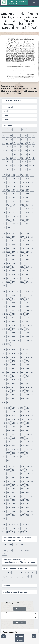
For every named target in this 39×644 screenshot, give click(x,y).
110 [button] (18, 179)
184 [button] (4, 220)
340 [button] (27, 310)
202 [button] (13, 233)
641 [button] (32, 485)
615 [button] (9, 474)
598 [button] (4, 461)
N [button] (6, 576)
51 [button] (22, 150)
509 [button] (13, 412)
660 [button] (23, 496)
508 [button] (9, 412)
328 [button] (4, 306)
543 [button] (9, 431)
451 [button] (13, 376)
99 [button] (33, 169)
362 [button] (32, 321)
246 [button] (23, 256)
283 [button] (32, 274)
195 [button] (23, 224)
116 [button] (13, 182)
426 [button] (27, 361)
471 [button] (9, 387)
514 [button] (4, 416)
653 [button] (23, 493)
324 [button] (18, 303)
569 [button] (32, 442)
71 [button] (30, 158)
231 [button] (18, 248)
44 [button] (30, 147)
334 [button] (32, 306)
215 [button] (9, 241)
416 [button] (13, 357)
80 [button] (30, 162)
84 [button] (11, 165)
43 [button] (26, 147)
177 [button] (4, 216)
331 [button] (18, 306)
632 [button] (23, 481)
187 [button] (18, 220)
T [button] (24, 576)
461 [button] (27, 380)
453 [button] (23, 376)
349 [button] (4, 318)
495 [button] (23, 399)
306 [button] (32, 291)
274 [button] (23, 271)
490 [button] (32, 395)
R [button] (19, 576)
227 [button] (32, 244)
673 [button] (18, 504)
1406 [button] (4, 554)
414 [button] (4, 357)
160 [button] (23, 205)
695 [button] (23, 515)
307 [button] (4, 295)
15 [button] (22, 135)
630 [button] (13, 481)
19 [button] (3, 139)
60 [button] (22, 154)
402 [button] (13, 350)
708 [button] (9, 528)
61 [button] (26, 154)
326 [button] (27, 303)
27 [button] (33, 139)
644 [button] (13, 489)
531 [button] (18, 423)
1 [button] (3, 130)
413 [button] (32, 353)
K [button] (33, 572)
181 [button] (23, 216)
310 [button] (18, 295)
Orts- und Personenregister (15, 568)
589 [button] (27, 453)
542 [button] (4, 431)
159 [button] (18, 205)
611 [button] (23, 470)
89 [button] (30, 165)
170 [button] (4, 212)
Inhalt (6, 115)
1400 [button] (4, 550)
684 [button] (4, 511)
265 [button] (13, 267)
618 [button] (23, 474)
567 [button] (23, 442)
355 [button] (32, 318)
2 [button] (6, 130)
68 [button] (18, 158)
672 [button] (13, 504)
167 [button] (23, 209)
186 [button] (13, 220)
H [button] (25, 572)
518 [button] (23, 416)
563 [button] (4, 442)
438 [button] (18, 368)
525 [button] (23, 419)
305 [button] (27, 291)
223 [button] (13, 244)
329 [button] (9, 306)
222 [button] (9, 244)
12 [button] (11, 135)
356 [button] (4, 321)
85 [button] (15, 165)
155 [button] (32, 201)
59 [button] (18, 154)
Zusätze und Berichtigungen (15, 592)
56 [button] (7, 154)
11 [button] (7, 135)
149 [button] (4, 201)
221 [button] (4, 244)
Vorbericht (8, 119)
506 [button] (32, 408)
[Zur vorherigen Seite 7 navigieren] (3, 636)
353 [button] (23, 318)
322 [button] (9, 303)
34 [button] (26, 143)
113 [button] (32, 179)
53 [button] (30, 150)
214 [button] (4, 241)
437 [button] (13, 368)
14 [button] (18, 135)
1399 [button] (21, 544)
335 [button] (4, 310)
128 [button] (4, 190)
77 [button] (18, 162)
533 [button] (27, 423)
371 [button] (9, 329)
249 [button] (4, 259)
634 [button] (32, 481)
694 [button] (18, 515)
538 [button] (18, 427)
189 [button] (27, 220)
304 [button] (23, 291)
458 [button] (13, 380)
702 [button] (13, 525)
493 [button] (13, 399)
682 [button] (27, 508)
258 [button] (13, 263)
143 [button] (9, 197)
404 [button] (23, 350)
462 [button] (32, 380)
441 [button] (32, 368)
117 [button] (18, 182)
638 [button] (18, 485)
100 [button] (4, 175)
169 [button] (32, 209)
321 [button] (4, 303)
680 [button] (18, 508)
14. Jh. (6, 613)
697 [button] (32, 515)
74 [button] (7, 162)
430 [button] (13, 365)
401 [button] (9, 350)
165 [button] (13, 209)
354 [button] (27, 318)
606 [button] (32, 466)
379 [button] (13, 333)
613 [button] (32, 470)
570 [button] (4, 446)
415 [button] (9, 357)
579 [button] (13, 449)
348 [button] (32, 314)
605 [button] (27, 466)
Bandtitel (7, 111)
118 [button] (23, 182)
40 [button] (15, 147)
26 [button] (30, 139)
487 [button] (18, 395)
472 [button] (13, 387)
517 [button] (18, 416)
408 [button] (9, 353)
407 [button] (4, 353)
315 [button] (9, 299)
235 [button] (4, 252)
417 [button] (18, 357)
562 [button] (32, 438)
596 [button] (27, 457)
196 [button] (27, 224)
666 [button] (18, 500)
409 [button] (13, 353)
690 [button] (32, 511)
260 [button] (23, 263)
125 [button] (23, 186)
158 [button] (13, 205)
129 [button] (9, 190)
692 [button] (9, 515)
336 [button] (9, 310)
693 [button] (13, 515)
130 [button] (13, 190)
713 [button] (32, 528)
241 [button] (32, 252)
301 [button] (9, 291)
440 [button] (27, 368)
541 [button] (32, 427)
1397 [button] (10, 544)
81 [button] (33, 162)
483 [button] (32, 391)
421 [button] (4, 361)
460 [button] (23, 380)
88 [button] (26, 165)
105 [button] (27, 175)
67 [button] (15, 158)
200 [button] (4, 233)
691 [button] (4, 515)
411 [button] (23, 353)
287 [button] (18, 278)
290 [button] (32, 278)
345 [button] (18, 314)
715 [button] (9, 532)
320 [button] (32, 299)
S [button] (21, 576)
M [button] (3, 576)
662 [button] (32, 496)
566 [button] (18, 442)
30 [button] (11, 143)
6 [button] (17, 130)
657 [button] (9, 496)
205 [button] (27, 233)
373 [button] (18, 329)
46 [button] (3, 150)
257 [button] (9, 263)
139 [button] (23, 194)
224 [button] (18, 244)
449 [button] (4, 376)
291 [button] (4, 282)
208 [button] (9, 237)
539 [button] (23, 427)
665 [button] (13, 500)
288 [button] (23, 278)
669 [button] (32, 500)
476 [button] (32, 387)
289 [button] (27, 278)
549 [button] (4, 434)
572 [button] (13, 446)
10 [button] (3, 135)
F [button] (19, 572)
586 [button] (13, 453)
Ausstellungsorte (10, 632)
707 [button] (4, 528)
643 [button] (9, 489)
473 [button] (18, 387)
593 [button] (13, 457)
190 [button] (32, 220)
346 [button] (23, 314)
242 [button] (4, 256)
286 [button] (13, 278)
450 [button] (9, 376)
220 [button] (32, 241)
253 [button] (23, 259)
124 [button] (18, 186)
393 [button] (13, 340)
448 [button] (32, 372)
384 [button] (4, 336)
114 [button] (4, 182)
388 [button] (23, 336)
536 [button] (9, 427)
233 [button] (27, 248)
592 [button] (9, 457)
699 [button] (9, 519)
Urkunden (8, 126)
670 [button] (4, 504)
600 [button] (4, 466)
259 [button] (18, 263)
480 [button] (18, 391)
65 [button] (7, 158)
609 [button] (13, 470)
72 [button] (33, 158)
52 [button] (26, 150)
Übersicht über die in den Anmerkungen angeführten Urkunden (19, 561)
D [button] (13, 572)
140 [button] (27, 194)
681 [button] (23, 508)
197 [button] (32, 224)
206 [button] (32, 233)
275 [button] (27, 271)
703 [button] (18, 525)
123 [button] (13, 186)
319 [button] (27, 299)
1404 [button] (27, 550)
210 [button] (18, 237)
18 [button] (33, 135)
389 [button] (27, 336)
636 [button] (9, 485)
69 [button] (22, 158)
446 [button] (23, 372)
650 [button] (9, 493)
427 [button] (32, 361)
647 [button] (27, 489)
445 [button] (18, 372)
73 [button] (3, 162)
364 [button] (9, 325)
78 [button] (22, 162)
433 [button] (27, 365)
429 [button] (9, 365)
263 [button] (4, 267)
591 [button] (4, 457)
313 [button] (32, 295)
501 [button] (9, 408)
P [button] (13, 576)
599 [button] (9, 461)
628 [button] (4, 481)
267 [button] (23, 267)
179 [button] (13, 216)
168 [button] (27, 209)
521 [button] (4, 419)
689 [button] (27, 511)
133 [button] (27, 190)
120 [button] (32, 182)
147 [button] (27, 197)
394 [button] (18, 340)
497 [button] (32, 399)
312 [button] (27, 295)
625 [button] (23, 478)
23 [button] (18, 139)
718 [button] (23, 532)
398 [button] (4, 344)
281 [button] (23, 274)
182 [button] (27, 216)
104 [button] (23, 175)
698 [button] (4, 519)
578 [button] (9, 449)
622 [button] (9, 478)
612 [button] (27, 470)
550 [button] (9, 434)
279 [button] (13, 274)
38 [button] (7, 147)
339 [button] (23, 310)
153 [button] (23, 201)
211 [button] (23, 237)
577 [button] (4, 449)
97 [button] (26, 169)
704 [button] (23, 525)
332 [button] (23, 306)
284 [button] (4, 278)
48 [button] (11, 150)
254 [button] (27, 259)
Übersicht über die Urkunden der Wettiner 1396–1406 (17, 539)
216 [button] (13, 241)
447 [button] (27, 372)
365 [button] (13, 325)
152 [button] (18, 201)
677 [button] (4, 508)
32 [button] (18, 143)
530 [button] (13, 423)
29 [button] (7, 143)
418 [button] (23, 357)
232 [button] (23, 248)
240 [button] (27, 252)
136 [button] (9, 194)
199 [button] (9, 227)
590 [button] (32, 453)
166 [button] (18, 209)
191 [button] (4, 224)
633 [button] (27, 481)
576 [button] (32, 446)
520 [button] (32, 416)
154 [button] (27, 201)
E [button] (16, 572)
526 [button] (27, 419)
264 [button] (9, 267)
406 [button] (32, 350)
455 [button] (32, 376)
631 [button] (18, 481)
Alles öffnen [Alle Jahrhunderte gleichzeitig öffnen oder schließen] (20, 609)
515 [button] (9, 416)
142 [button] (4, 197)
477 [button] (4, 391)
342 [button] (4, 314)
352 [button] (18, 318)
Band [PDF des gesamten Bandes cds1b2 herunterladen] (19, 640)
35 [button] (30, 143)
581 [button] (23, 449)
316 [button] (13, 299)
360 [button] (23, 321)
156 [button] (4, 205)
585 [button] (9, 453)
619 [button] (27, 474)
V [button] (30, 576)
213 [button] (32, 237)
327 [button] (32, 303)
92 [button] (7, 169)
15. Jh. (6, 617)
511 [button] (23, 412)
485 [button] (9, 395)
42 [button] (22, 147)
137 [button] (13, 194)
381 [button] (23, 333)
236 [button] (9, 252)
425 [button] (23, 361)
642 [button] (4, 489)
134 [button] (32, 190)
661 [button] (27, 496)
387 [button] (18, 336)
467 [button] (23, 384)
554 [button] (27, 434)
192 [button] (9, 224)
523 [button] (13, 419)
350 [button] (9, 318)
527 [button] (32, 419)
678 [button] (9, 508)
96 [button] (22, 169)
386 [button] (13, 336)
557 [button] (9, 438)
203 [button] (18, 233)
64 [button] (3, 158)
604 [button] (23, 466)
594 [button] (18, 457)
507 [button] (4, 412)
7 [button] (20, 130)
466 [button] (18, 384)
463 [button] (4, 384)
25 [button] (26, 139)
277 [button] (4, 274)
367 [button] (23, 325)
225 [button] (23, 244)
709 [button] (13, 528)
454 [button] (27, 376)
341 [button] (32, 310)
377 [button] (4, 333)
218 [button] (23, 241)
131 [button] (18, 190)
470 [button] (4, 387)
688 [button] (23, 511)
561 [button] (27, 438)
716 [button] (13, 532)
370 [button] (4, 329)
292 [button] (9, 282)
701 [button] (9, 525)
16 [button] (26, 135)
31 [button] (15, 143)
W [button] (33, 576)
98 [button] (30, 169)
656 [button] (4, 496)
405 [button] (27, 350)
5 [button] (14, 130)
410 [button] (18, 353)
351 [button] (13, 318)
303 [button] (18, 291)
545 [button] (18, 431)
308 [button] (9, 295)
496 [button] (27, 399)
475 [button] (27, 387)
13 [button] (15, 135)
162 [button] (32, 205)
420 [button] (32, 357)
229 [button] (9, 248)
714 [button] (4, 532)
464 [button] (9, 384)
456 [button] (4, 380)
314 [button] (4, 299)
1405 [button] (32, 550)
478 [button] (9, 391)
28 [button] (3, 143)
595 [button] (23, 457)
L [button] (35, 572)
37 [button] (3, 147)
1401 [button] (10, 550)
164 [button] (9, 209)
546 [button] (23, 431)
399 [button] (9, 344)
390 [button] (32, 336)
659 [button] (18, 496)
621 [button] (4, 478)
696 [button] (27, 515)
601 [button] (9, 466)
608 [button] (9, 470)
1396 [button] (4, 544)
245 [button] (18, 256)
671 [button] (9, 504)
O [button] (10, 576)
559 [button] (18, 438)
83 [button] (7, 165)
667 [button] (23, 500)
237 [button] (13, 252)
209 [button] (13, 237)
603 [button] (18, 466)
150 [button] (9, 201)
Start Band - (13, 101)
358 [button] (13, 321)
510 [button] (18, 412)
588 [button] (23, 453)
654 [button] (27, 493)
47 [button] (7, 150)
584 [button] (4, 453)
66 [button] (11, 158)
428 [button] (4, 365)
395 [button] (23, 340)
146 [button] (23, 197)
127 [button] (32, 186)
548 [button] (32, 431)
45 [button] (33, 147)
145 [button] (18, 197)
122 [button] (9, 186)
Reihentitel (8, 107)
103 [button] (18, 175)
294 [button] (18, 282)
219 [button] (27, 241)
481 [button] (23, 391)
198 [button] (4, 227)
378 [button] (9, 333)
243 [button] (9, 256)
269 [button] (32, 267)
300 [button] (4, 291)
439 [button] (23, 368)
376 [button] (32, 329)
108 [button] (9, 179)
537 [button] (13, 427)
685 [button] (9, 511)
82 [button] (3, 165)
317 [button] (18, 299)
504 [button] (23, 408)
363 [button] (4, 325)
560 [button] (23, 438)
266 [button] (18, 267)
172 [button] (13, 212)
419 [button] (27, 357)
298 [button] (4, 286)
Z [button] (3, 580)
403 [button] (18, 350)
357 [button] (9, 321)
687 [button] (18, 511)
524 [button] (18, 419)
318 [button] (23, 299)
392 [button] (9, 340)
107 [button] (4, 179)
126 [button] (27, 186)
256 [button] (4, 263)
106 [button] (32, 175)
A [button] (3, 572)
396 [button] (27, 340)
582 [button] (27, 449)
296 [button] (27, 282)
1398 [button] (16, 544)
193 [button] (13, 224)
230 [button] (13, 248)
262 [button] (32, 263)
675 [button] (27, 504)
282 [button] (27, 274)
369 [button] (32, 325)
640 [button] (27, 485)
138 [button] (18, 194)
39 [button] (11, 147)
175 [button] (27, 212)
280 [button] (18, 274)
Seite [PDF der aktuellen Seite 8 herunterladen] (20, 636)
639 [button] (23, 485)
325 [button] (23, 303)
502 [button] (13, 408)
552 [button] (18, 434)
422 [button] (9, 361)
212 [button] (27, 237)
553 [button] (23, 434)
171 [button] (9, 212)
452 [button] (18, 376)
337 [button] (13, 310)
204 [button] (23, 233)
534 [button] (32, 423)
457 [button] (9, 380)
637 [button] (13, 485)
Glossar (7, 586)
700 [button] (4, 525)
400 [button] (4, 350)
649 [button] (4, 493)
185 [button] (9, 220)
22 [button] (15, 139)
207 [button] (4, 237)
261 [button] (27, 263)
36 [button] (33, 143)
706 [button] (32, 525)
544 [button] (13, 431)
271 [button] (9, 271)
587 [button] (18, 453)
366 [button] (18, 325)
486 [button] (13, 395)
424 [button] (18, 361)
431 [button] (18, 365)
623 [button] (13, 478)
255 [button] (32, 259)
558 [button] (13, 438)
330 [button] (13, 306)
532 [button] (23, 423)
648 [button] (32, 489)
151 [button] (13, 201)
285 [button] (9, 278)
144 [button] (13, 197)
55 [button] (3, 154)
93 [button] (11, 169)
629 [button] (9, 481)
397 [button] (32, 340)
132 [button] (23, 190)
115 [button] (9, 182)
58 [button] (15, 154)
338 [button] (18, 310)
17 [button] (30, 135)
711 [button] (23, 528)
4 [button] (11, 130)
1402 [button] (16, 550)
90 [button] (33, 165)
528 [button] (4, 423)
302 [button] (13, 291)
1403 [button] (21, 550)
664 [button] (9, 500)
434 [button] (32, 365)
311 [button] (23, 295)
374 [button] (23, 329)
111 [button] (23, 179)
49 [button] (15, 150)
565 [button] (13, 442)
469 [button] (32, 384)
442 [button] (4, 372)
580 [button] (18, 449)
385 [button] (9, 336)
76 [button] (15, 162)
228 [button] (4, 248)
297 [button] (32, 282)
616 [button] (13, 474)
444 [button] (13, 372)
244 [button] (13, 256)
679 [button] (13, 508)
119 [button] (27, 182)
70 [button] (26, 158)
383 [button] (32, 333)
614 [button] (4, 474)
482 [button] (27, 391)
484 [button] (4, 395)
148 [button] (32, 197)
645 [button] (18, 489)
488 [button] (23, 395)
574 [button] (23, 446)
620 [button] (32, 474)
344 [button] (13, 314)
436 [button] (9, 368)
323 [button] (13, 303)
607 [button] (4, 470)
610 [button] (18, 470)
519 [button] (27, 416)
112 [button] (27, 179)
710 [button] (18, 528)
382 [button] (27, 333)
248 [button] (32, 256)
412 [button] (27, 353)
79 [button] (26, 162)
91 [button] (3, 169)
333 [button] (27, 306)
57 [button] (11, 154)
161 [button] (27, 205)
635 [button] (4, 485)
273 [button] (18, 271)
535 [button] (4, 427)
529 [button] (9, 423)
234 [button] (32, 248)
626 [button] (27, 478)
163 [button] (4, 209)
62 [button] (30, 154)
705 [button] (27, 525)
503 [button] (18, 408)
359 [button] (18, 321)
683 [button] (32, 508)
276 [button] (32, 271)
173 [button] (18, 212)
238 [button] (18, 252)
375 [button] (27, 329)
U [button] (27, 576)
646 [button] (23, 489)
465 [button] (13, 384)
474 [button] (23, 387)
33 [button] (22, 143)
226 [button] (27, 244)
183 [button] (32, 216)
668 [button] (27, 500)
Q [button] (16, 576)
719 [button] (27, 532)
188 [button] (23, 220)
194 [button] (18, 224)
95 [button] (18, 169)
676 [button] (32, 504)
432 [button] (23, 365)
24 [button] (22, 139)
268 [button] (27, 267)
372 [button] (13, 329)
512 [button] (27, 412)
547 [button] (27, 431)
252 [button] (18, 259)
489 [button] (27, 395)
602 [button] (13, 466)
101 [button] (9, 175)
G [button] (22, 572)
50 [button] (18, 150)
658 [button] (13, 496)
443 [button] (9, 372)
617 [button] (18, 474)
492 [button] (9, 399)
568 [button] (27, 442)
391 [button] (4, 340)
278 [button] (9, 274)
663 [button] (4, 500)
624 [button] (18, 478)
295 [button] (23, 282)
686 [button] (13, 511)
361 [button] (27, 321)
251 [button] (13, 259)
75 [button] (11, 162)
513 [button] (32, 412)
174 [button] (23, 212)
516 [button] (13, 416)
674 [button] (23, 504)
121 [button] (4, 186)
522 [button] (9, 419)
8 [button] (23, 130)
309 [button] (13, 295)
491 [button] (4, 399)
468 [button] (27, 384)
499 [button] (9, 402)
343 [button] (9, 314)
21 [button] (11, 139)
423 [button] (13, 361)
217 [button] (18, 241)
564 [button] (9, 442)
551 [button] (13, 434)
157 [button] (9, 205)
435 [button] (4, 368)
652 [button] (18, 493)
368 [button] (27, 325)
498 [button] (4, 402)
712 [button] (27, 528)
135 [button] (4, 194)
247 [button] (27, 256)
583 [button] (32, 449)
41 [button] (18, 147)
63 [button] (33, 154)
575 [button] (27, 446)
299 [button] (9, 286)
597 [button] (32, 457)
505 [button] (27, 408)
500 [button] (4, 408)
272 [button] (13, 271)
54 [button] (33, 150)
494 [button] (18, 399)
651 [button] (13, 493)
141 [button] (32, 194)
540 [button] (27, 427)
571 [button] (9, 446)
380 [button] (18, 333)
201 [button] (9, 233)
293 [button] (13, 282)
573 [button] (18, 446)
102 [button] (13, 175)
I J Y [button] (29, 572)
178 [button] (9, 216)
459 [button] (18, 380)
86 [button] (18, 165)
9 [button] (25, 130)
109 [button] (13, 179)
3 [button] (9, 130)
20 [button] (7, 139)
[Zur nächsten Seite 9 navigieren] (34, 636)
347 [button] (27, 314)
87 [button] (22, 165)
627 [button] (32, 478)
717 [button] (18, 532)
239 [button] (23, 252)
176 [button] (32, 212)
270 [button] (4, 271)
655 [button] (32, 493)
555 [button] (32, 434)
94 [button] (15, 169)
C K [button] (10, 572)
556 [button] (4, 438)
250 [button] (9, 259)
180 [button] (18, 216)
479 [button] (13, 391)
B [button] (6, 572)
